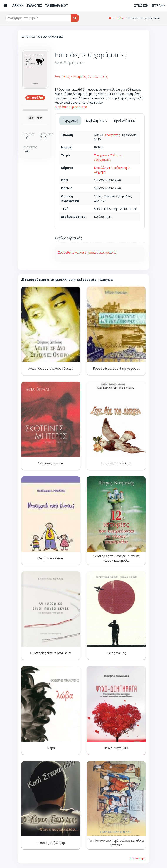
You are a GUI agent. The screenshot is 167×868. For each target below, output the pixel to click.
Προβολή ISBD (125, 121)
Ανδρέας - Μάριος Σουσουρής (81, 76)
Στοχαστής (112, 135)
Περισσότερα (137, 858)
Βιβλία (120, 18)
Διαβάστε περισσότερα (71, 107)
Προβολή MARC (96, 121)
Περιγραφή (70, 121)
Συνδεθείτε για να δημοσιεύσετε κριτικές (87, 252)
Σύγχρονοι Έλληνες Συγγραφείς (108, 157)
